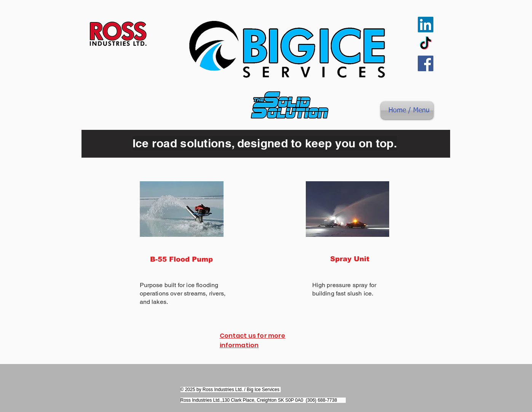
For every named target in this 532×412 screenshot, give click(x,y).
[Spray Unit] (350, 259)
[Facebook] (426, 63)
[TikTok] (426, 44)
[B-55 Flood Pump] (182, 259)
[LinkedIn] (426, 25)
